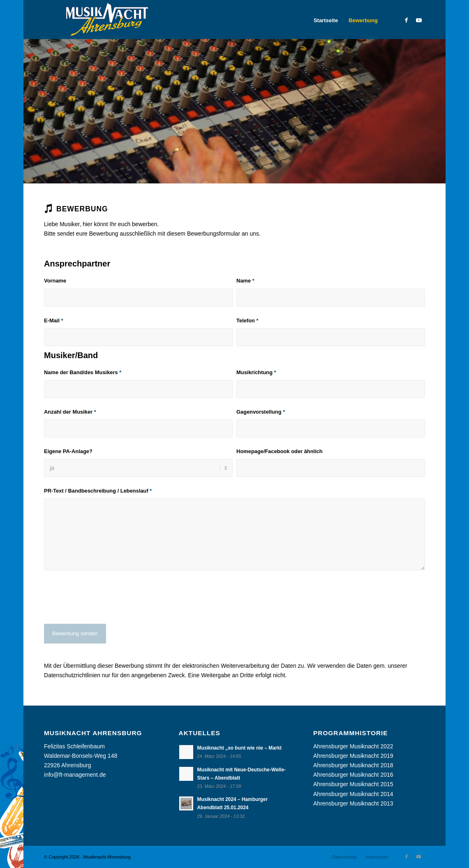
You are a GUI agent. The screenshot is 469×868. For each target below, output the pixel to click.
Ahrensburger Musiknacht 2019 (353, 756)
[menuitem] (326, 21)
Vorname (55, 281)
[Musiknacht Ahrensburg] (106, 21)
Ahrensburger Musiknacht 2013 (353, 803)
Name (245, 281)
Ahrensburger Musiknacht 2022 (353, 746)
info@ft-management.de (75, 775)
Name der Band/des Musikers (83, 372)
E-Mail (54, 321)
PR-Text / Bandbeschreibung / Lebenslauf (98, 491)
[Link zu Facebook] (407, 20)
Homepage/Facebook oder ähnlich (280, 451)
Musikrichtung (256, 372)
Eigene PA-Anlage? (68, 451)
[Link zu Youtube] (419, 20)
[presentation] (106, 603)
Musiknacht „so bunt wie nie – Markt (239, 748)
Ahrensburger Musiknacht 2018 (353, 765)
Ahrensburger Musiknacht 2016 (353, 775)
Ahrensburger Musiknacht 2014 (353, 794)
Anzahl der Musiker (70, 412)
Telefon (247, 321)
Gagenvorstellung (261, 412)
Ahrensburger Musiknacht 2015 (353, 784)
